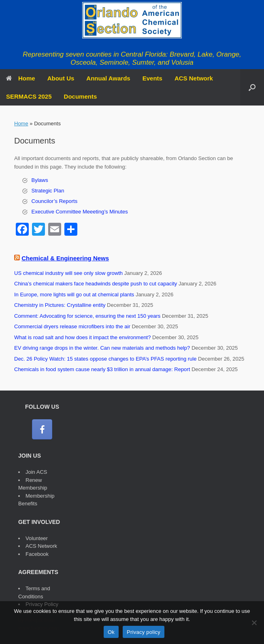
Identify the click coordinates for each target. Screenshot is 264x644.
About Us (61, 78)
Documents (81, 96)
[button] (252, 87)
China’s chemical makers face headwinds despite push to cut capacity (96, 284)
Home (21, 78)
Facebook (37, 554)
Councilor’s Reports (55, 201)
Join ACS (36, 472)
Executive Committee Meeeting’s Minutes (80, 212)
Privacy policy (144, 632)
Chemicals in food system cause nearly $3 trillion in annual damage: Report (102, 369)
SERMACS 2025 (29, 96)
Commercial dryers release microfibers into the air (72, 326)
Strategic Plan (48, 191)
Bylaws (40, 180)
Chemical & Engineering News (65, 258)
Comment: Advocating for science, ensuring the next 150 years (87, 316)
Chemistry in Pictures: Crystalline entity (60, 305)
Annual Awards (108, 78)
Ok (111, 632)
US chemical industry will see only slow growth (68, 273)
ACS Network (194, 78)
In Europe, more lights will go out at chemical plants (74, 295)
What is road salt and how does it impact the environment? (82, 337)
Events (152, 78)
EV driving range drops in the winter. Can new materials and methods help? (102, 348)
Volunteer (37, 538)
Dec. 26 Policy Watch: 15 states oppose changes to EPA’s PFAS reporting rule (105, 359)
